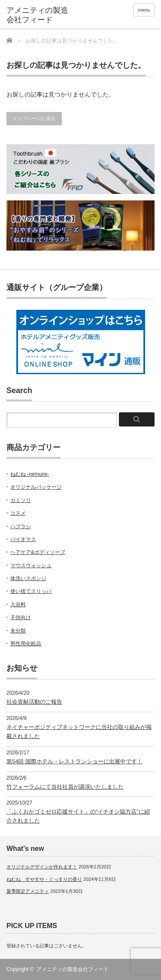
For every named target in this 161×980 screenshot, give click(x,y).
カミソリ (21, 500)
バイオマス (23, 539)
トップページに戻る (34, 118)
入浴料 (18, 605)
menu (144, 10)
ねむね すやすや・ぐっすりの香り (44, 879)
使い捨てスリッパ (31, 591)
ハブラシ (21, 526)
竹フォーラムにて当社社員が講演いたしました (65, 787)
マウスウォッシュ (31, 566)
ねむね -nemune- (30, 474)
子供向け (21, 617)
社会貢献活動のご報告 (34, 702)
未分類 (18, 631)
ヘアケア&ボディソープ (38, 552)
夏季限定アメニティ (28, 891)
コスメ (18, 513)
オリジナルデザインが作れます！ (42, 867)
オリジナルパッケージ (36, 487)
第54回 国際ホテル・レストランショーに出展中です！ (74, 761)
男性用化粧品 (26, 644)
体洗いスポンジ (28, 578)
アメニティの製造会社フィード (73, 969)
